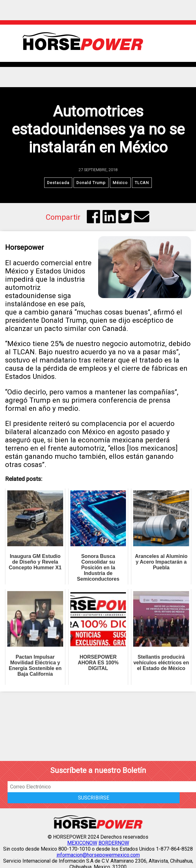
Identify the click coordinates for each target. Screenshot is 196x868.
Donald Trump (91, 183)
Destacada (58, 183)
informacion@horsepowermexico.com (98, 855)
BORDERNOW (114, 843)
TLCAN (142, 183)
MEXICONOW (82, 843)
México (120, 183)
